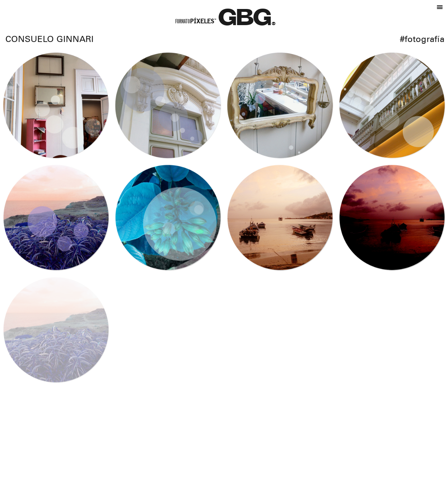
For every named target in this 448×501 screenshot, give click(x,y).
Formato (196, 22)
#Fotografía (422, 40)
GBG (245, 20)
